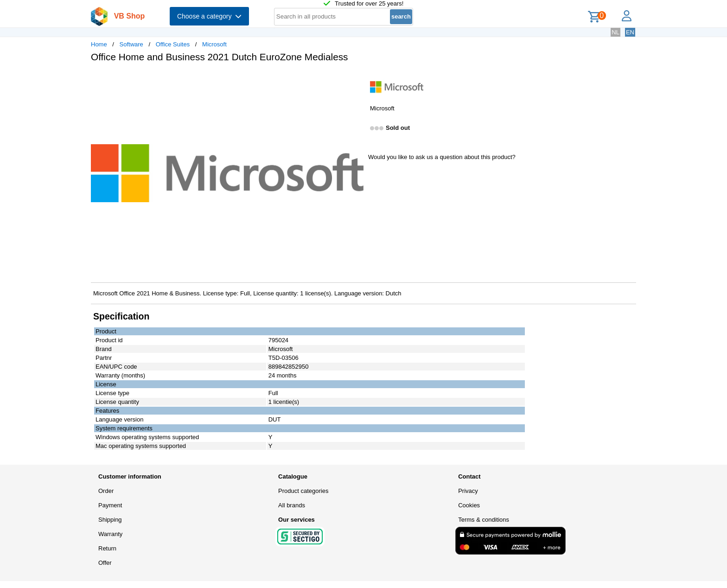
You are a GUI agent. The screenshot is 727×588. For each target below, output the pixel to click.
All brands (292, 505)
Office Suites (173, 44)
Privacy (468, 491)
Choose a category (209, 16)
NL (615, 32)
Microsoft (214, 44)
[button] (355, 79)
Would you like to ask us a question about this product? (442, 157)
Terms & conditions (484, 520)
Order (106, 491)
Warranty (110, 534)
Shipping (110, 520)
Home (99, 44)
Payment (110, 505)
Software (131, 44)
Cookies (469, 505)
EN (630, 32)
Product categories (303, 491)
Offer (105, 563)
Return (107, 548)
